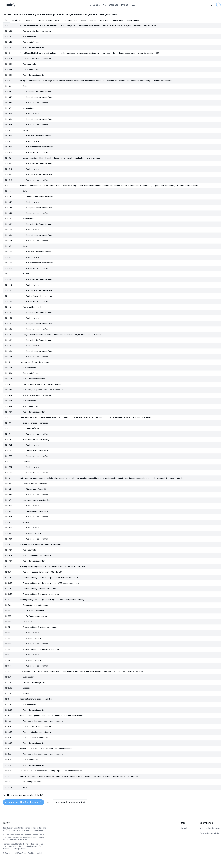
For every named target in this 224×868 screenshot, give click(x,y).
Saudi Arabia (117, 20)
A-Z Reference (110, 5)
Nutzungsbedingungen (210, 828)
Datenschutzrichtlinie (209, 833)
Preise (125, 5)
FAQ (133, 5)
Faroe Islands (133, 20)
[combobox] (211, 5)
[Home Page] (40, 5)
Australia (104, 20)
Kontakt (185, 828)
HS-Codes (94, 5)
